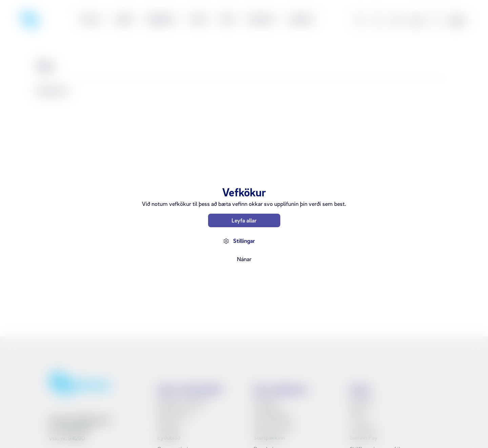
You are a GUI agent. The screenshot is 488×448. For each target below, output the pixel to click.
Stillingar (244, 241)
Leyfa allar (244, 220)
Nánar (244, 259)
